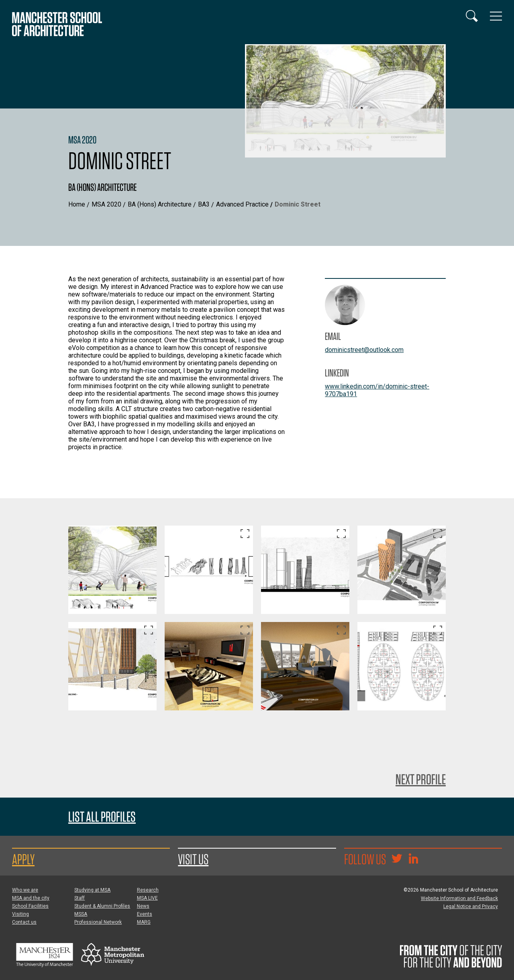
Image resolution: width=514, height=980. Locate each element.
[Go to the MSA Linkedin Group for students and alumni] (413, 859)
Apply (23, 859)
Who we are (25, 890)
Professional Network (98, 922)
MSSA (81, 914)
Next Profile (421, 779)
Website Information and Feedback (459, 898)
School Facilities (30, 906)
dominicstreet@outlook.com (364, 350)
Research (148, 890)
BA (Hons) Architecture (160, 204)
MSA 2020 (106, 204)
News (143, 906)
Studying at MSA (92, 890)
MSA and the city (31, 898)
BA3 (204, 204)
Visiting (20, 914)
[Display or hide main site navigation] (496, 16)
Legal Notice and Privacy (471, 906)
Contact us (24, 922)
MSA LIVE (147, 898)
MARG (144, 922)
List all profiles (102, 817)
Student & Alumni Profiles (102, 906)
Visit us (193, 859)
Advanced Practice (242, 204)
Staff (80, 898)
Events (145, 914)
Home (77, 204)
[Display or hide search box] (472, 16)
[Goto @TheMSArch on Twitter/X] (397, 859)
